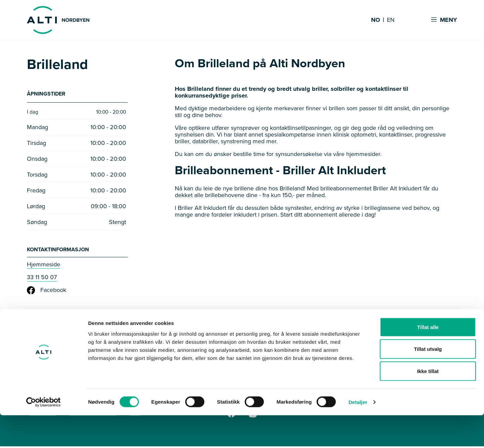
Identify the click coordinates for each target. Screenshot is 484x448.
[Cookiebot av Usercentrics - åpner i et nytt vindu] (44, 435)
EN (391, 20)
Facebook (47, 292)
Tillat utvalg (428, 382)
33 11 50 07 (42, 279)
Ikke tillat (428, 404)
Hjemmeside (44, 266)
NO (376, 20)
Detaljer (358, 435)
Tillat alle (428, 360)
